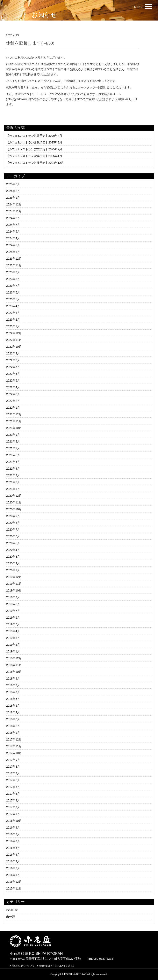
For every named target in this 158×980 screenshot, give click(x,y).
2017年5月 (13, 787)
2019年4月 (13, 631)
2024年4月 (13, 238)
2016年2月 (13, 868)
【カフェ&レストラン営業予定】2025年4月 (34, 136)
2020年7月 (13, 530)
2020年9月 (13, 516)
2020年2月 (13, 563)
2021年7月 (13, 448)
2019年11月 (14, 584)
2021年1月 (13, 489)
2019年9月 (13, 597)
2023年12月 (14, 259)
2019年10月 (14, 590)
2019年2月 (13, 645)
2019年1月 (13, 651)
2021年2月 (13, 482)
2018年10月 (14, 672)
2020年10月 (14, 509)
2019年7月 (13, 611)
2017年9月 (13, 760)
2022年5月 (13, 381)
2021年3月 (13, 475)
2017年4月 (13, 794)
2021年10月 (14, 428)
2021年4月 (13, 469)
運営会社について (24, 966)
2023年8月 (13, 279)
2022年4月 (13, 387)
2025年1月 (13, 198)
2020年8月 (13, 523)
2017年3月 (13, 800)
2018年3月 (13, 719)
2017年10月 (14, 753)
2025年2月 (13, 191)
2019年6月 (13, 618)
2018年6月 (13, 699)
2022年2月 (13, 401)
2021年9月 (13, 435)
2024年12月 (14, 204)
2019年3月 (13, 638)
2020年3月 (13, 557)
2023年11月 (14, 265)
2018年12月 (14, 658)
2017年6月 (13, 780)
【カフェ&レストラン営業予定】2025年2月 (34, 149)
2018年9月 (13, 679)
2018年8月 (13, 685)
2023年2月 (13, 320)
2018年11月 (14, 665)
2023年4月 (13, 306)
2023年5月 (13, 299)
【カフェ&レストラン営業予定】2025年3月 (34, 142)
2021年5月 (13, 462)
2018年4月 (13, 712)
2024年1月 (13, 252)
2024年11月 (14, 211)
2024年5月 (13, 232)
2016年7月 (13, 841)
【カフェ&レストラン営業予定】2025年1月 (34, 156)
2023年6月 (13, 292)
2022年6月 (13, 374)
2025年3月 (13, 184)
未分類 (10, 917)
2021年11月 (14, 421)
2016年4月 (13, 855)
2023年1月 (13, 326)
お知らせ (12, 910)
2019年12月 (14, 577)
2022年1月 (13, 408)
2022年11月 (14, 340)
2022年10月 (14, 347)
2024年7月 (13, 225)
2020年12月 (14, 496)
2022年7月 (13, 367)
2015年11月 (14, 888)
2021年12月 (14, 414)
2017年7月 (13, 773)
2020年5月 (13, 543)
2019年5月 (13, 624)
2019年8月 (13, 604)
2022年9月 (13, 353)
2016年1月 (13, 875)
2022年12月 (14, 333)
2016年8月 (13, 834)
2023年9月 (13, 272)
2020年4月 (13, 550)
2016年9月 (13, 828)
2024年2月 (13, 245)
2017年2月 (13, 807)
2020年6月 (13, 536)
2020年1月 (13, 570)
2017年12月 (14, 739)
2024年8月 (13, 218)
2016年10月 (14, 821)
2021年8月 (13, 441)
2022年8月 (13, 360)
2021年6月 (13, 455)
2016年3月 (13, 861)
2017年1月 (13, 814)
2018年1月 (13, 733)
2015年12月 (14, 882)
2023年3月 (13, 313)
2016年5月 (13, 848)
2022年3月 (13, 394)
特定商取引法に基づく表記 (56, 966)
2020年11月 (14, 502)
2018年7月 (13, 692)
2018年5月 (13, 706)
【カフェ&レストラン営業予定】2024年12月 (35, 163)
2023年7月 (13, 286)
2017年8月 (13, 767)
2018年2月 (13, 726)
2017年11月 (14, 746)
